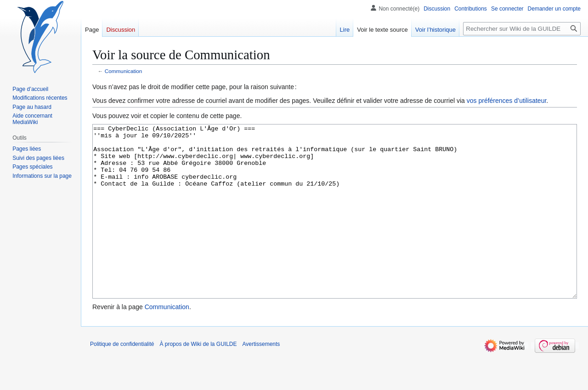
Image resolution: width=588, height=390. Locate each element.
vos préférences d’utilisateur (507, 101)
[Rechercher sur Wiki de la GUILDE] (522, 29)
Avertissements (261, 379)
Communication (124, 71)
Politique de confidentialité (122, 379)
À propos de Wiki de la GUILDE (198, 379)
